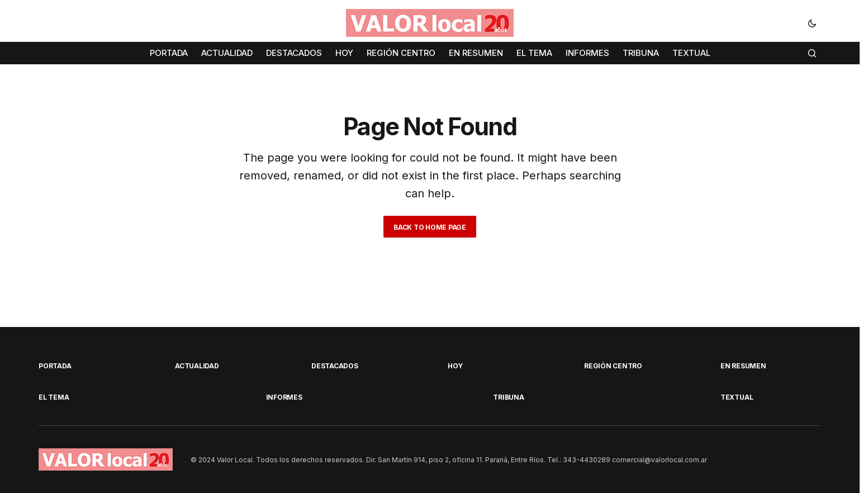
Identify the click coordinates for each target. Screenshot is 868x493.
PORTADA (55, 366)
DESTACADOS (335, 366)
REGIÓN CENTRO (613, 366)
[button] (812, 23)
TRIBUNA (508, 397)
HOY (455, 366)
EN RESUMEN (743, 366)
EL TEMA (54, 397)
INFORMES (284, 397)
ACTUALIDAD (197, 366)
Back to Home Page (430, 227)
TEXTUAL (737, 397)
